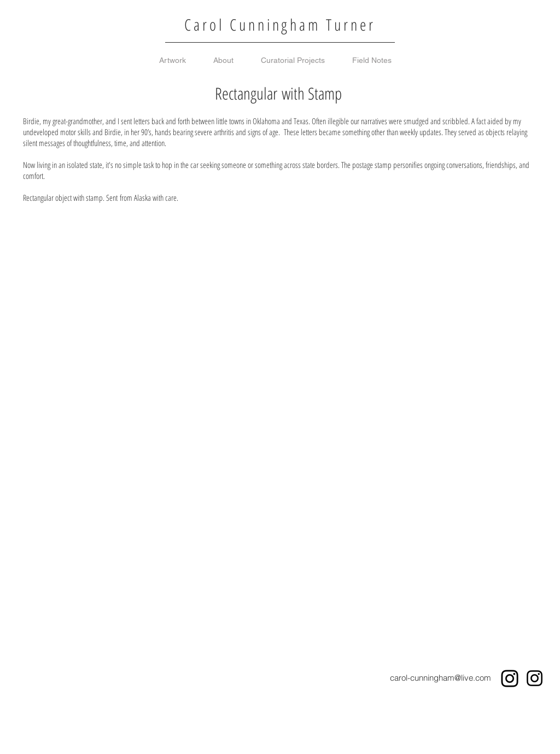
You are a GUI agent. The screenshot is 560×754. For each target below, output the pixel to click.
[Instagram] (510, 678)
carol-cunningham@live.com (441, 678)
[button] (76, 288)
